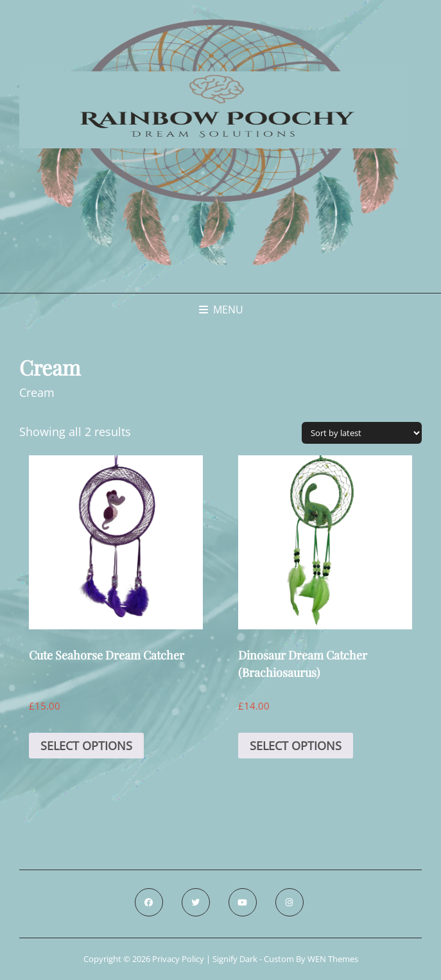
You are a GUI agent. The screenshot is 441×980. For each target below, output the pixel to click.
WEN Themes (333, 959)
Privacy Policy (178, 959)
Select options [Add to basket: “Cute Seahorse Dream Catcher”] (86, 746)
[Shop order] (362, 433)
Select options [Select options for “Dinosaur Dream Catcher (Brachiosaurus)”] (296, 746)
